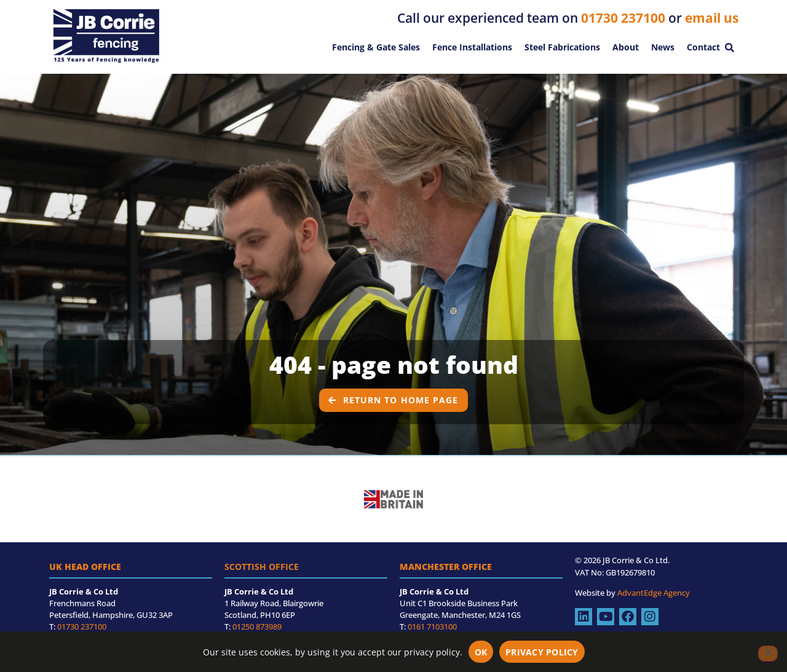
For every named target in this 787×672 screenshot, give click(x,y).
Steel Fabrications (562, 47)
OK (481, 652)
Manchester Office (446, 579)
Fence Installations (472, 47)
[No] (768, 654)
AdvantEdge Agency (654, 605)
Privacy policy (542, 652)
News (663, 47)
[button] (729, 47)
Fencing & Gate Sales (376, 47)
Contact (703, 47)
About (626, 47)
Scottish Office (262, 579)
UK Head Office (85, 579)
